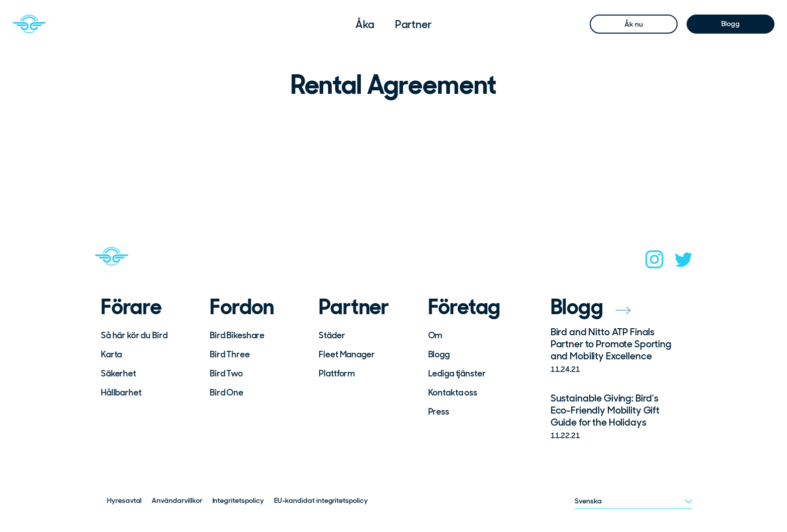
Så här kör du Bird (134, 335)
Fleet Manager (347, 354)
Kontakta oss (453, 392)
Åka (365, 24)
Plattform (337, 373)
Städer (332, 335)
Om (435, 335)
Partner (413, 24)
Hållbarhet (121, 392)
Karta (111, 354)
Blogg (730, 24)
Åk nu (633, 24)
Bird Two (226, 373)
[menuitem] (365, 24)
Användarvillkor (177, 500)
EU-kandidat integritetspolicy (321, 500)
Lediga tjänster (457, 373)
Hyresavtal (124, 500)
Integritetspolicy (238, 500)
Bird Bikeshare (237, 335)
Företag (465, 307)
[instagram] (654, 262)
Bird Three (230, 354)
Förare (131, 307)
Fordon (242, 307)
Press (439, 412)
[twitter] (684, 263)
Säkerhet (118, 373)
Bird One (227, 392)
